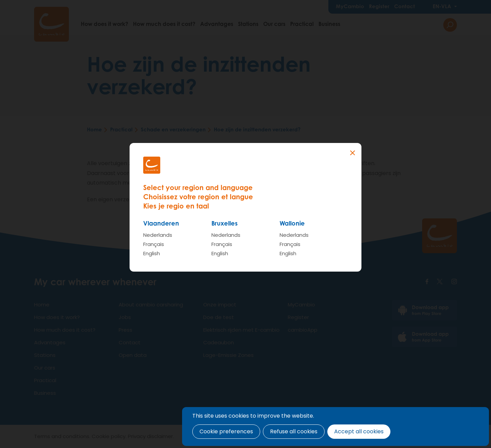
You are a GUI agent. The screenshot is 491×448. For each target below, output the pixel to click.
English (152, 253)
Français (154, 244)
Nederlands (158, 235)
